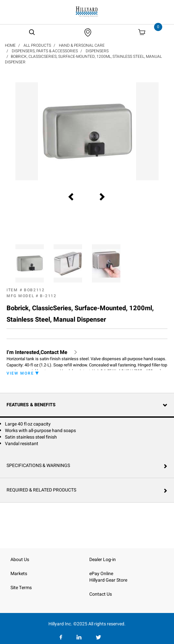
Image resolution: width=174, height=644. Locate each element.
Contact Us (101, 594)
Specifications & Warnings (38, 466)
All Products (37, 45)
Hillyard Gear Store (108, 580)
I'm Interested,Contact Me (37, 353)
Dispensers (97, 51)
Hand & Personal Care (82, 45)
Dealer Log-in (103, 560)
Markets (19, 574)
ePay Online (101, 574)
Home (10, 45)
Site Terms (21, 588)
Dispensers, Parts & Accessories (45, 51)
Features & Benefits (31, 405)
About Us (20, 560)
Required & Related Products (41, 490)
